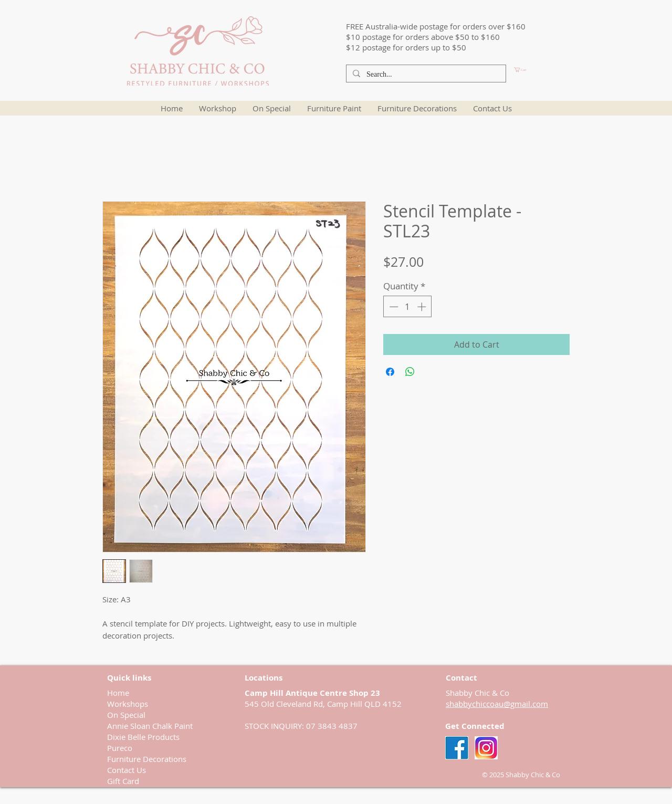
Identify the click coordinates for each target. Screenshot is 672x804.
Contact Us (127, 770)
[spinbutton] (408, 307)
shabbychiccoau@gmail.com (497, 704)
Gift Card (123, 781)
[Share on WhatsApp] (410, 372)
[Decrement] (393, 307)
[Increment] (423, 307)
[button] (538, 70)
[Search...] (425, 75)
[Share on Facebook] (390, 372)
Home (118, 693)
